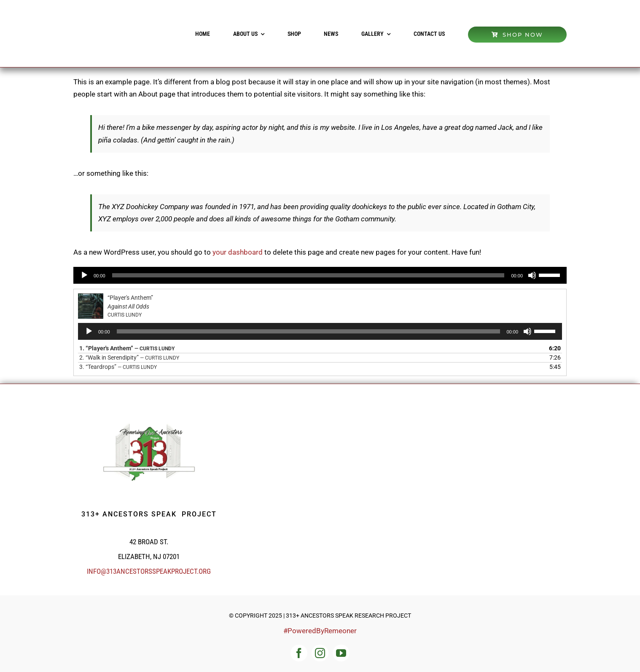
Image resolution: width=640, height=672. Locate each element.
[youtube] (341, 653)
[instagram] (320, 653)
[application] (320, 275)
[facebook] (299, 653)
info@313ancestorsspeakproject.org (149, 571)
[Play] (84, 275)
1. (127, 348)
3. (118, 367)
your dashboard (238, 252)
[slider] (308, 275)
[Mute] (532, 275)
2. (129, 358)
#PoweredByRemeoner (320, 631)
